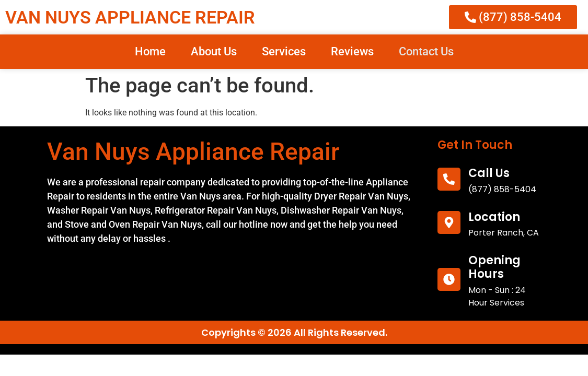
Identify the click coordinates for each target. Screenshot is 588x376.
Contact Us (426, 51)
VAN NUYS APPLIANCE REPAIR (130, 17)
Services (284, 51)
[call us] (449, 179)
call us (489, 173)
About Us (214, 51)
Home (150, 51)
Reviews (352, 51)
